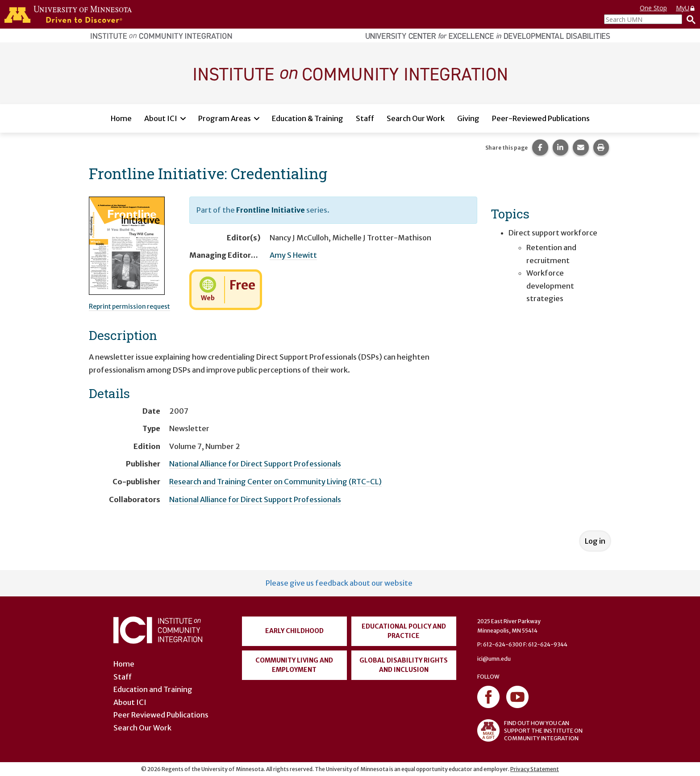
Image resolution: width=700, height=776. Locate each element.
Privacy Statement (535, 769)
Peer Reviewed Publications (161, 715)
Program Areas (225, 118)
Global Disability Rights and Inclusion (404, 665)
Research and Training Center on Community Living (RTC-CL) (275, 482)
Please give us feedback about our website (339, 583)
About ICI (161, 118)
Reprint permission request (129, 306)
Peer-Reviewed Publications (541, 118)
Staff (365, 118)
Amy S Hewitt (293, 255)
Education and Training (153, 689)
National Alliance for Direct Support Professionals (255, 464)
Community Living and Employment (294, 665)
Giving (468, 118)
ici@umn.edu (494, 659)
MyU (686, 8)
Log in (595, 541)
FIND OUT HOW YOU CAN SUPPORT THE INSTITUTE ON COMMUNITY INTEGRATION (530, 730)
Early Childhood (294, 631)
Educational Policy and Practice (404, 631)
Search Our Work (416, 118)
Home (121, 118)
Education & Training (308, 118)
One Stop (653, 8)
